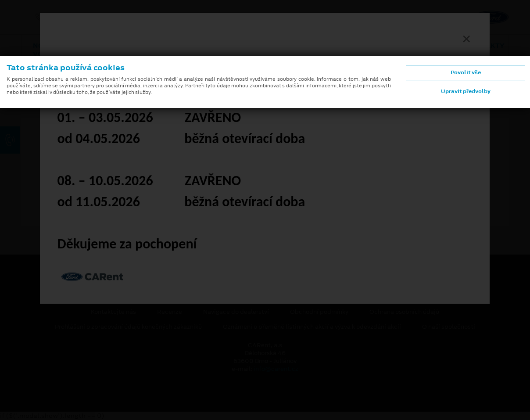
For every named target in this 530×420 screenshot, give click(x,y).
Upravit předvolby (466, 91)
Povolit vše (466, 72)
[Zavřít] (466, 39)
